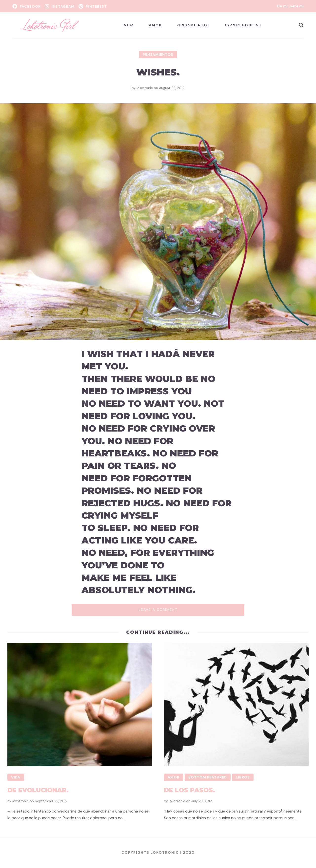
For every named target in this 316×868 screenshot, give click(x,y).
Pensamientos (193, 25)
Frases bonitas (243, 25)
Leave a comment (158, 610)
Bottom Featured (208, 777)
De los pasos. (190, 790)
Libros (243, 777)
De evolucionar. (38, 790)
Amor (155, 25)
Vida (129, 25)
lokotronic (145, 88)
